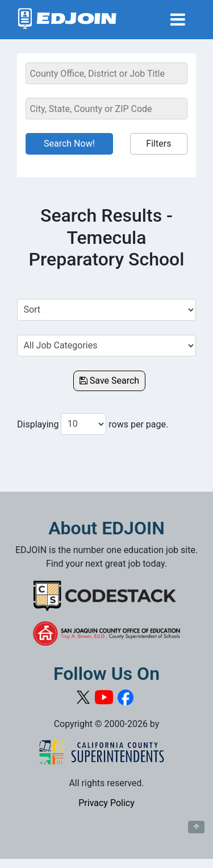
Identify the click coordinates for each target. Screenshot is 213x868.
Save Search (109, 381)
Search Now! (69, 144)
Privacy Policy (106, 803)
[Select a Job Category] (106, 346)
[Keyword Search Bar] (106, 73)
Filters (158, 144)
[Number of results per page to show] (83, 424)
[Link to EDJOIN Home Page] (67, 20)
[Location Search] (106, 109)
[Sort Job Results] (106, 310)
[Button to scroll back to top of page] (196, 827)
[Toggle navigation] (178, 20)
